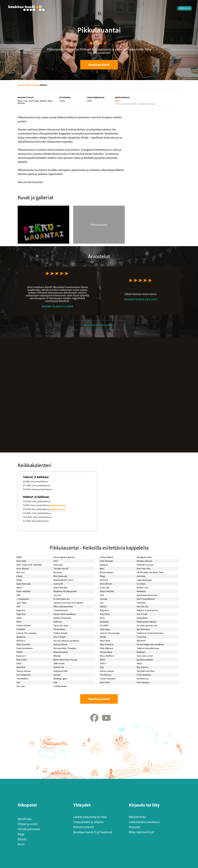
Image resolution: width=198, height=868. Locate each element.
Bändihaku (25, 819)
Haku (20, 85)
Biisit (21, 844)
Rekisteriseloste (84, 827)
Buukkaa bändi (99, 65)
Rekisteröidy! (138, 817)
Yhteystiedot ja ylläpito (88, 822)
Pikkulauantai (31, 85)
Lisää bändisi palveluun (144, 822)
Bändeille (185, 8)
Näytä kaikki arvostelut (99, 325)
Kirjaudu (135, 827)
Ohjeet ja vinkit (28, 824)
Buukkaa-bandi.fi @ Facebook (93, 832)
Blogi (21, 834)
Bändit (22, 839)
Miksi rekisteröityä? (142, 832)
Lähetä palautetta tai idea (90, 817)
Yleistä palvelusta (29, 829)
